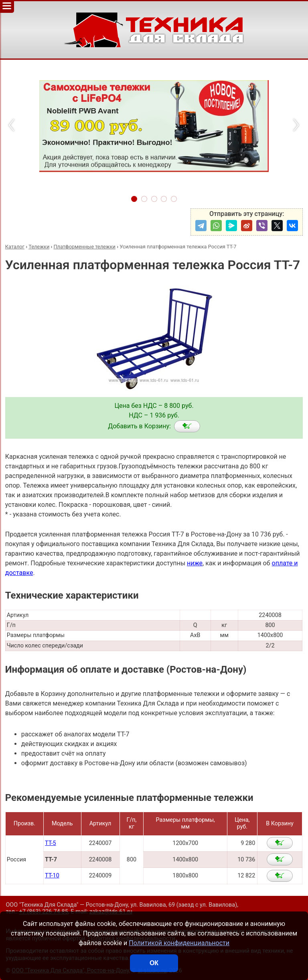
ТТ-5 (51, 843)
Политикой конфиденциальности (179, 943)
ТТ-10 (52, 876)
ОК (154, 963)
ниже (195, 563)
